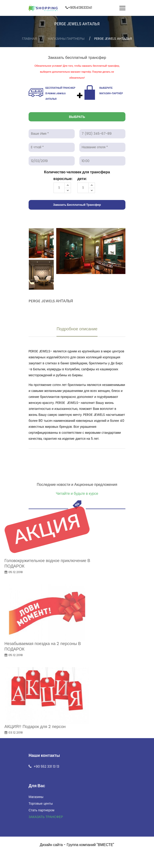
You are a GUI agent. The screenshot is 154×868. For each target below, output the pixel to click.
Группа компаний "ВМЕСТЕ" (90, 709)
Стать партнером (41, 674)
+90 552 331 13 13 (46, 630)
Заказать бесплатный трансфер (77, 205)
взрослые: (63, 179)
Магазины (36, 661)
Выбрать (77, 117)
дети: (82, 179)
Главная (30, 39)
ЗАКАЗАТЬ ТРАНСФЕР (46, 681)
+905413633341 (80, 8)
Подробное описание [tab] (77, 329)
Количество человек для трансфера (77, 172)
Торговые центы (41, 667)
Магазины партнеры (66, 39)
